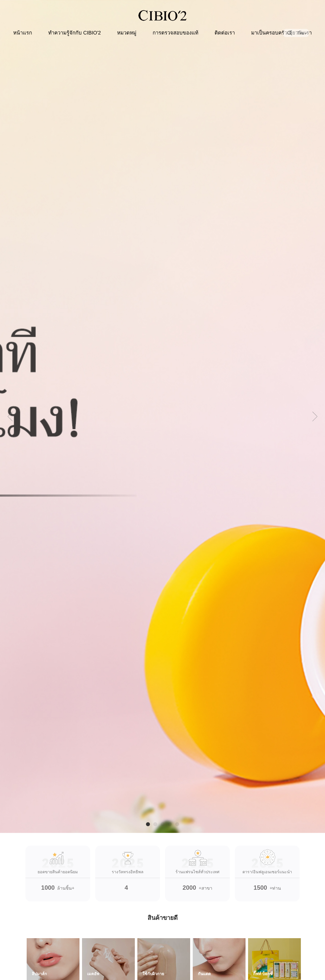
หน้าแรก (23, 33)
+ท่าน (267, 868)
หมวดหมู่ (127, 33)
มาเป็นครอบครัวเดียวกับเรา (281, 33)
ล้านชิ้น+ (58, 868)
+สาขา (197, 868)
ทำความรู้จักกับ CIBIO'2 (75, 33)
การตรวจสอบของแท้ (175, 33)
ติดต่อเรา (225, 33)
